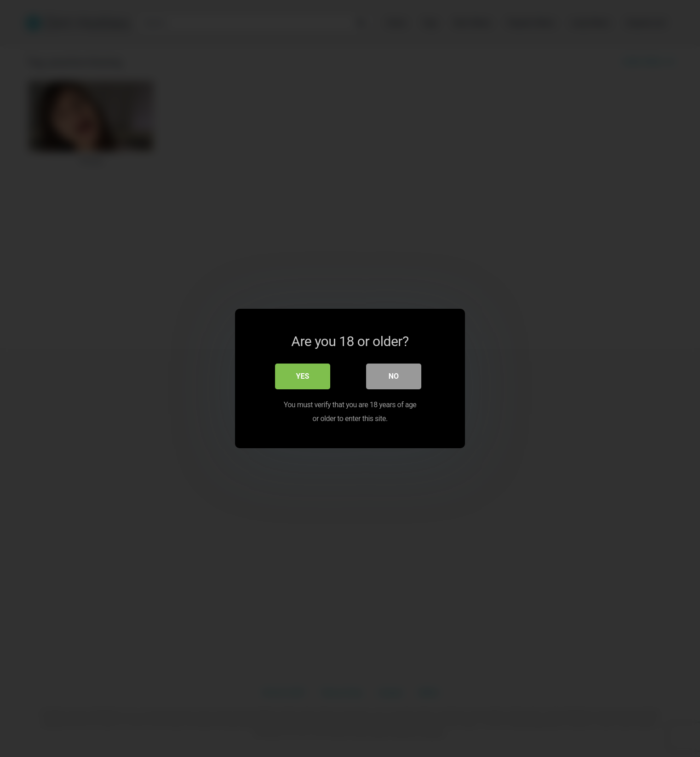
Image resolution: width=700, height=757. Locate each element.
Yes (303, 376)
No (394, 376)
